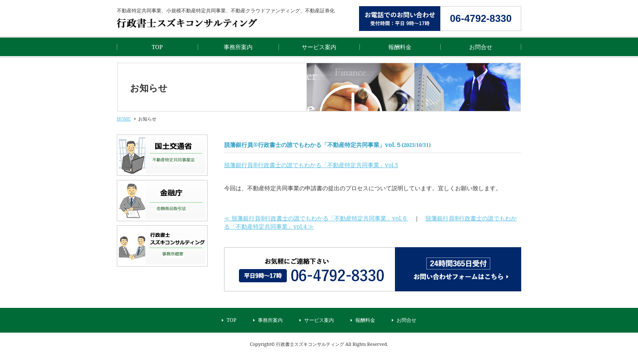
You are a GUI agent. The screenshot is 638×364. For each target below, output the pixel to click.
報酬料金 (400, 47)
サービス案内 (319, 47)
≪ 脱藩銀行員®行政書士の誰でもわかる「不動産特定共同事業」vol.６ (316, 218)
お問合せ (481, 47)
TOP (157, 47)
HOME (124, 119)
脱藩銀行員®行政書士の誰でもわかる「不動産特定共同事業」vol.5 (311, 165)
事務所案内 (238, 47)
